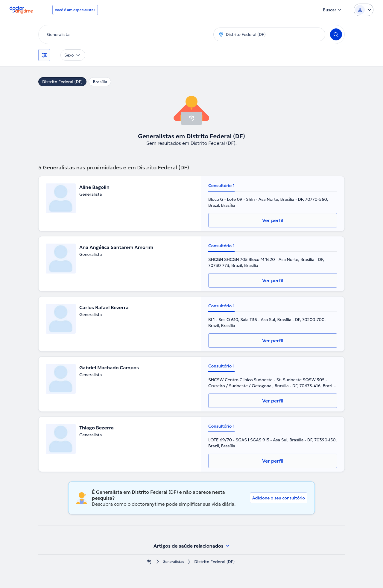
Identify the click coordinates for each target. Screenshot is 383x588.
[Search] (336, 34)
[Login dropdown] (364, 10)
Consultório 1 (221, 186)
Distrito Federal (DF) (62, 82)
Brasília (100, 82)
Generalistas (174, 562)
